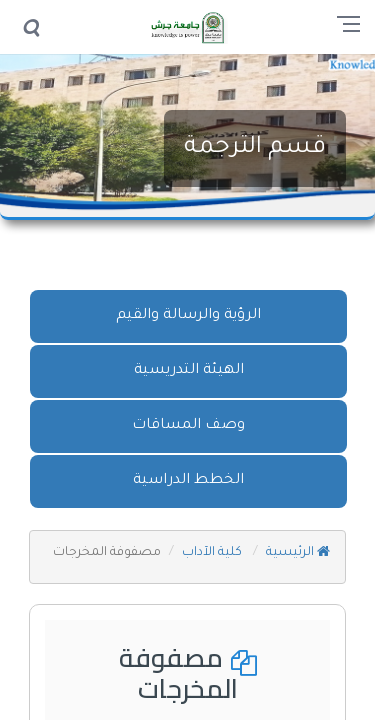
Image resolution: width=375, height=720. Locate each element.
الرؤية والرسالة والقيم (188, 316)
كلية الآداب (213, 553)
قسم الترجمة (255, 148)
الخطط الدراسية (188, 481)
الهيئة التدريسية (189, 371)
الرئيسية (298, 553)
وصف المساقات (188, 426)
